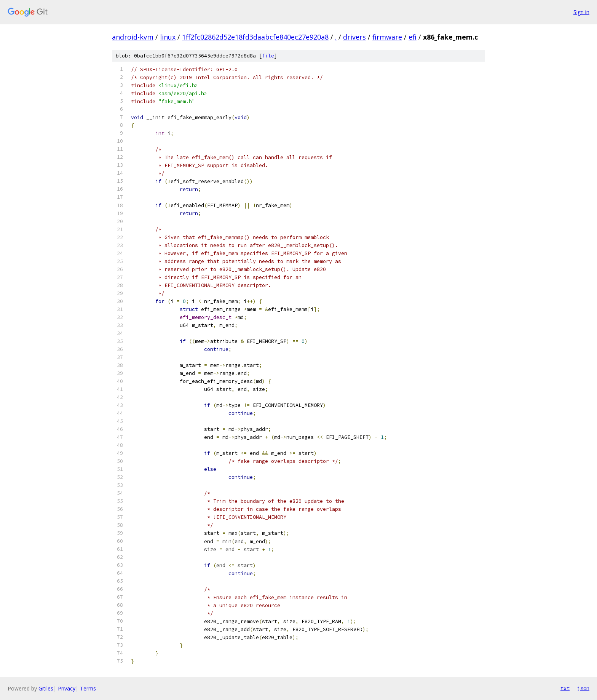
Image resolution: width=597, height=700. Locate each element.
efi (413, 37)
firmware (387, 37)
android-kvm (133, 37)
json (583, 688)
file (268, 56)
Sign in (581, 12)
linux (168, 37)
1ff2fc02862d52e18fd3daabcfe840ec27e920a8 (255, 37)
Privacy (67, 688)
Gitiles (46, 688)
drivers (354, 37)
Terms (88, 688)
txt (565, 688)
